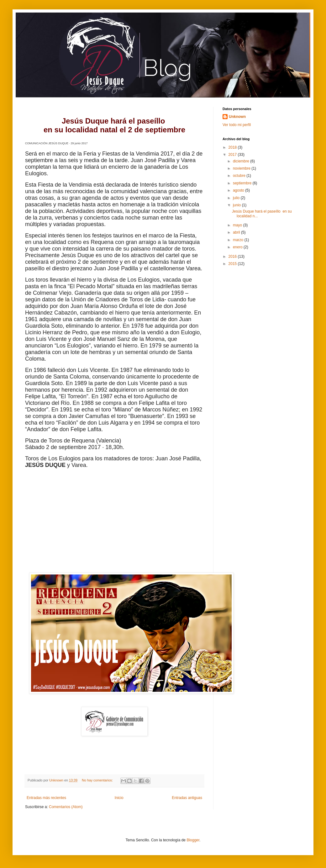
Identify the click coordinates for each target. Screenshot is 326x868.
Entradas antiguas (187, 798)
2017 (233, 155)
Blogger (193, 840)
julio (237, 198)
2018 (233, 147)
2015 (233, 264)
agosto (239, 190)
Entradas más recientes (46, 798)
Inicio (119, 798)
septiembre (243, 183)
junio (237, 205)
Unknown (237, 117)
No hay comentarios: (98, 780)
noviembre (242, 168)
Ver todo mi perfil (237, 125)
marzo (239, 240)
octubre (240, 176)
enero (238, 247)
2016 (233, 257)
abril (237, 232)
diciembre (242, 161)
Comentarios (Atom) (66, 807)
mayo (238, 225)
